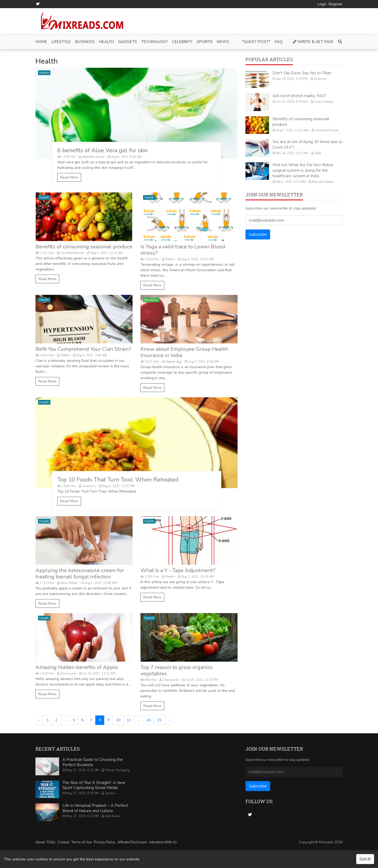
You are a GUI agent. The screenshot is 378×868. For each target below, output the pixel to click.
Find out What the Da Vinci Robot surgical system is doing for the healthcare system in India (303, 170)
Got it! (365, 859)
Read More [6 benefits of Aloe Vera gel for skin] (69, 177)
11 (129, 720)
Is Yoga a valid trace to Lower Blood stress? (183, 250)
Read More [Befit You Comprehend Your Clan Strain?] (47, 381)
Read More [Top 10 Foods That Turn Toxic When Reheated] (69, 501)
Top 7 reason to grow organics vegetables (177, 670)
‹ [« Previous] (39, 720)
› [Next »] (169, 720)
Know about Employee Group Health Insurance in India (184, 352)
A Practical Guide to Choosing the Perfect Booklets (93, 762)
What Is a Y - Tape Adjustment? (178, 570)
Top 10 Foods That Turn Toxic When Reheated (118, 480)
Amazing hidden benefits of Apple (77, 667)
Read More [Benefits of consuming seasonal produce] (47, 279)
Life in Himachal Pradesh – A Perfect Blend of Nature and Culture (95, 808)
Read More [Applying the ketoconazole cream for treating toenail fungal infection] (47, 603)
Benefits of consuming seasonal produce (84, 247)
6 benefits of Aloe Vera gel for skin (103, 150)
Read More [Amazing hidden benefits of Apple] (47, 694)
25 (159, 720)
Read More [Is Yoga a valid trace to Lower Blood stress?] (152, 285)
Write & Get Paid (313, 42)
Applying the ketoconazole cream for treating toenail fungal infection (80, 574)
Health (44, 73)
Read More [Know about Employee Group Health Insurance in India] (152, 388)
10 (118, 720)
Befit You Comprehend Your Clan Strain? (83, 349)
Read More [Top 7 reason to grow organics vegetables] (152, 706)
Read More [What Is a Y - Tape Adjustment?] (152, 597)
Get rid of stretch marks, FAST (299, 96)
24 (149, 720)
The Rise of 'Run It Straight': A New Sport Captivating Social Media (94, 785)
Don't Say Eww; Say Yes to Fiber (302, 73)
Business (151, 300)
